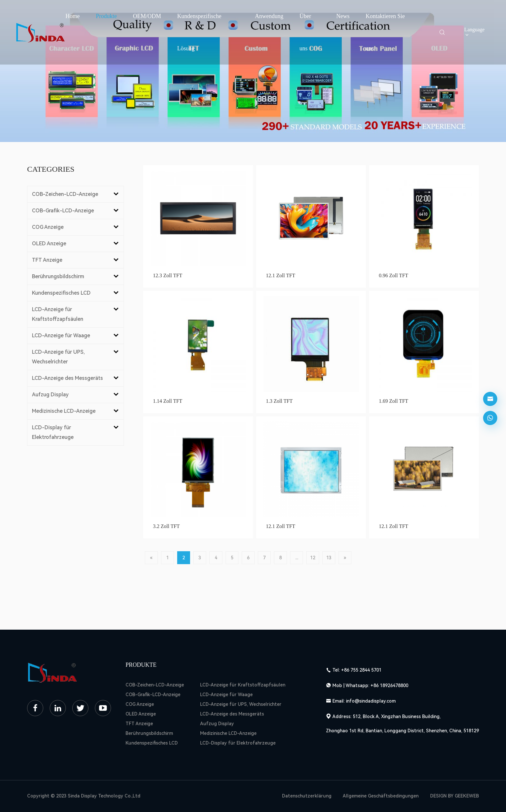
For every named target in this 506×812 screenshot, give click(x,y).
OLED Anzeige (141, 714)
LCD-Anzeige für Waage (226, 695)
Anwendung (269, 16)
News (343, 16)
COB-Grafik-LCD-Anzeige (153, 695)
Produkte (106, 16)
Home (73, 16)
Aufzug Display (217, 724)
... (297, 558)
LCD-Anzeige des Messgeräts (232, 714)
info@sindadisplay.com (371, 701)
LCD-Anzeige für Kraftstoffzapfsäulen (243, 685)
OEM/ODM (147, 16)
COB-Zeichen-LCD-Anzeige (155, 685)
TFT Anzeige (139, 724)
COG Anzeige (140, 704)
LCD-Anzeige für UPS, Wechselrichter (241, 704)
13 (329, 558)
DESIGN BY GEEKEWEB (455, 796)
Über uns (305, 32)
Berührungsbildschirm (149, 733)
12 (313, 558)
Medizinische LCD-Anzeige (228, 733)
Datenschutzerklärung (307, 796)
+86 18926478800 (389, 685)
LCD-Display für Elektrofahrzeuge (238, 743)
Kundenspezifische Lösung (199, 32)
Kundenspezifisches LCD (152, 743)
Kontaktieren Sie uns (385, 32)
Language (475, 32)
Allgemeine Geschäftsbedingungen (381, 796)
